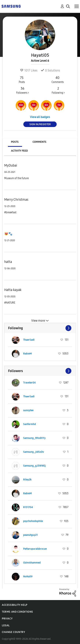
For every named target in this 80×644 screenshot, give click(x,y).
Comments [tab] (39, 142)
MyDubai (11, 165)
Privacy (7, 619)
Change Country (13, 632)
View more (38, 321)
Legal (6, 625)
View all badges (40, 117)
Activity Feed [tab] (19, 151)
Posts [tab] (15, 142)
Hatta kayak (13, 290)
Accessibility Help (15, 605)
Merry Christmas (16, 200)
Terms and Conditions (17, 612)
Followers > (22, 90)
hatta (8, 262)
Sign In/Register (40, 124)
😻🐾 (8, 234)
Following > (58, 90)
